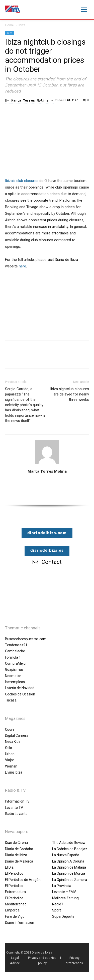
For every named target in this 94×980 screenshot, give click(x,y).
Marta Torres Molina (30, 100)
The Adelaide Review (69, 843)
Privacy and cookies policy (42, 960)
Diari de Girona (16, 843)
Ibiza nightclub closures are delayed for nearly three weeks (70, 394)
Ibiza (22, 25)
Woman (11, 766)
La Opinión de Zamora (70, 880)
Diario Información (20, 923)
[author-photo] (47, 464)
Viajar (10, 760)
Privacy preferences (74, 960)
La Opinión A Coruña (68, 861)
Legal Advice (15, 960)
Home (9, 25)
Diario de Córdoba (19, 849)
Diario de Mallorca (19, 861)
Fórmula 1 (13, 657)
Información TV (17, 801)
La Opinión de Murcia (69, 873)
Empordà (12, 910)
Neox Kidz (13, 742)
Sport (57, 910)
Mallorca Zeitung (65, 898)
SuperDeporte (63, 916)
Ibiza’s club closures (22, 181)
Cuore (10, 729)
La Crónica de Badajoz (70, 849)
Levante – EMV (64, 892)
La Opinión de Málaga (69, 867)
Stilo (9, 748)
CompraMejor (16, 663)
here (22, 266)
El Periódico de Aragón (23, 880)
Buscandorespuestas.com (26, 639)
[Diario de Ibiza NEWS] (13, 9)
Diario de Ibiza (16, 855)
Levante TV (14, 808)
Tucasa (11, 700)
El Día (9, 867)
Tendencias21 (16, 645)
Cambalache (15, 651)
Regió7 (58, 904)
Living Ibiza (14, 772)
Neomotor (13, 676)
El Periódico (14, 873)
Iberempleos (15, 682)
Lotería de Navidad (20, 688)
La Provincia (62, 886)
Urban (10, 754)
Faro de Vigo (15, 916)
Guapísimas (14, 669)
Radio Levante (16, 814)
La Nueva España (66, 855)
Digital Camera (17, 736)
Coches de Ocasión (20, 694)
